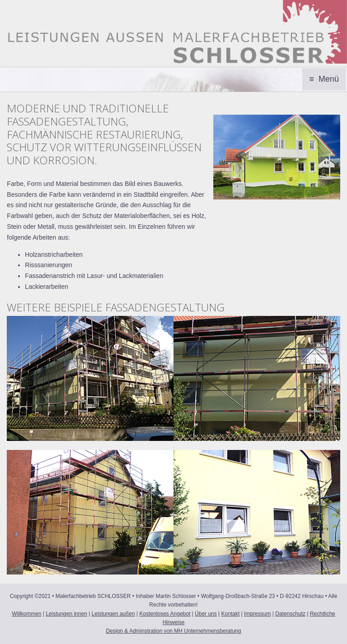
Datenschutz (290, 614)
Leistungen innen (66, 614)
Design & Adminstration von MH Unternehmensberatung (174, 631)
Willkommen (26, 614)
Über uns (206, 614)
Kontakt (231, 614)
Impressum (257, 614)
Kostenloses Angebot (165, 614)
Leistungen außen (113, 614)
